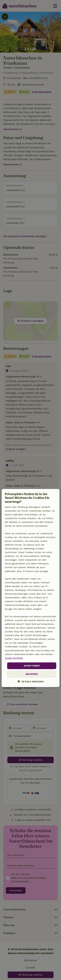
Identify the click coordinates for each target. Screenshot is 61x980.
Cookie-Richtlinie (14, 658)
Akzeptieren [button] (32, 666)
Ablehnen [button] (32, 674)
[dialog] (30, 588)
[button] (30, 682)
